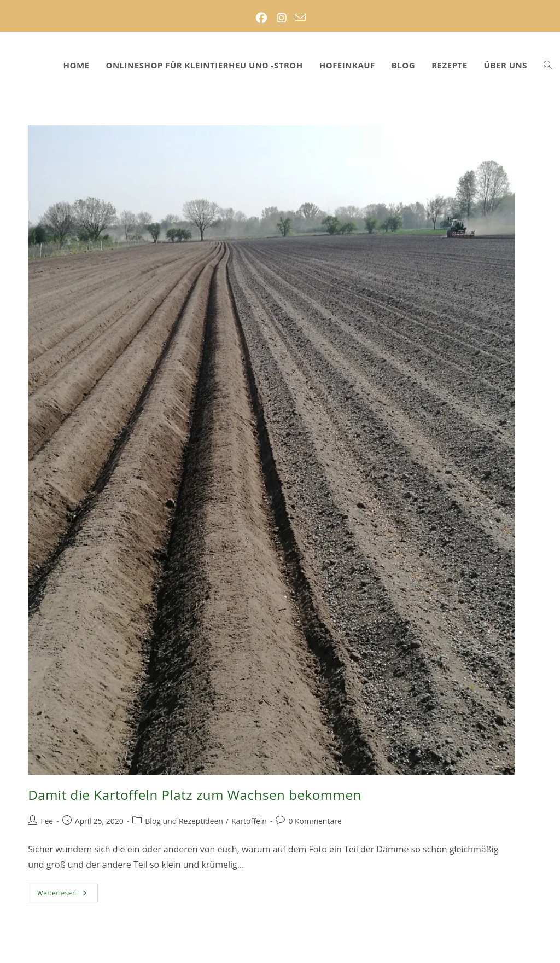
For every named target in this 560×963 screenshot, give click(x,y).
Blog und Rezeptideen (184, 821)
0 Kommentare (315, 821)
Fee (47, 821)
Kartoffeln (249, 821)
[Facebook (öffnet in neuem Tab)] (261, 18)
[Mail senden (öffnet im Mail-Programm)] (300, 18)
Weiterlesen (68, 895)
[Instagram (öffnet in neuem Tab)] (281, 18)
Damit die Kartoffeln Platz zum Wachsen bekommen (195, 795)
